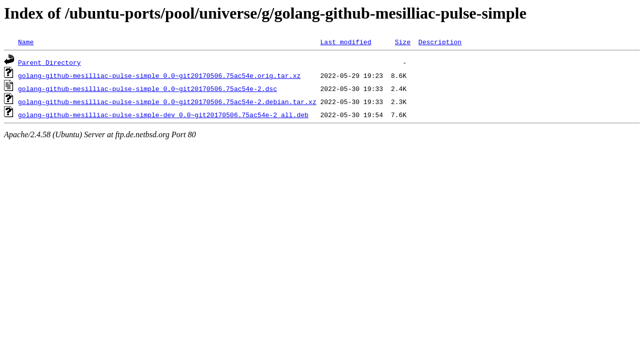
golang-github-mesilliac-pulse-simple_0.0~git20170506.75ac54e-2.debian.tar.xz (167, 102)
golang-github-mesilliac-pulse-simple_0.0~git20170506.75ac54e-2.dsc (148, 88)
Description (440, 42)
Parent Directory (50, 62)
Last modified (345, 42)
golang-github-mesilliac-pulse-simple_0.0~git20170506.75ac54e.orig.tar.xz (159, 75)
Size (403, 42)
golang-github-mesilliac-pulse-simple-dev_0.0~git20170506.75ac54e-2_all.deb (163, 115)
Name (26, 42)
